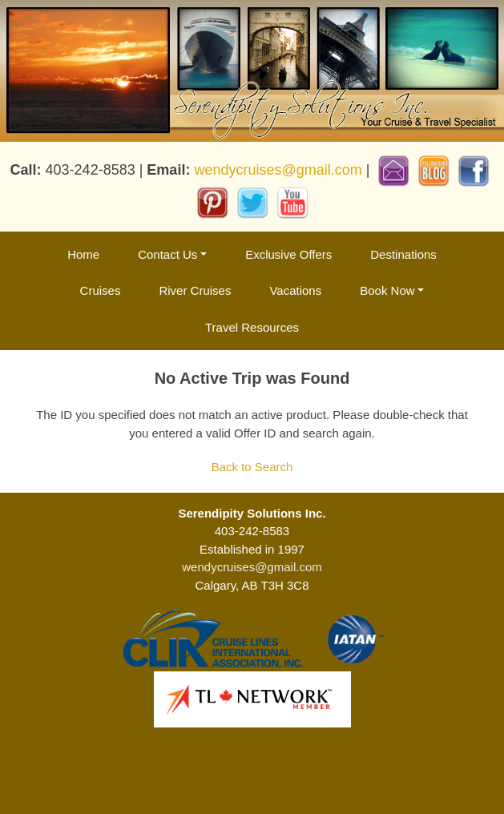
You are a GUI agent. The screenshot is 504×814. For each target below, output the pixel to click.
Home (83, 254)
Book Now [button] (387, 290)
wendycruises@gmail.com (278, 169)
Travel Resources (252, 327)
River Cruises (195, 290)
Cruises (101, 290)
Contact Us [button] (167, 254)
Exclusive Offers (288, 254)
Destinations (403, 254)
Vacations (295, 290)
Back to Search (252, 467)
